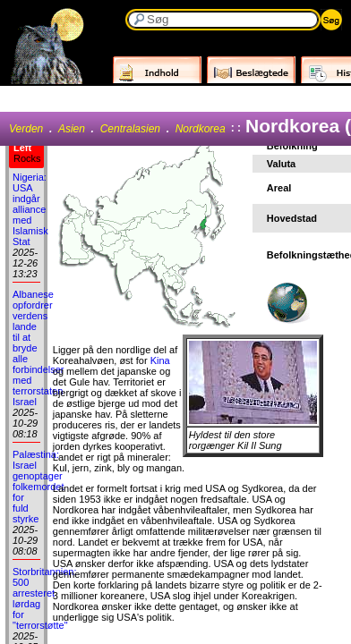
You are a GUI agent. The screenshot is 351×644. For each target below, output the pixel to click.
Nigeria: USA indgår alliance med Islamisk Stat (30, 209)
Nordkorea (201, 129)
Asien (72, 129)
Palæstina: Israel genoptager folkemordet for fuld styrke (38, 487)
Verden (26, 129)
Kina (160, 360)
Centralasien (130, 129)
